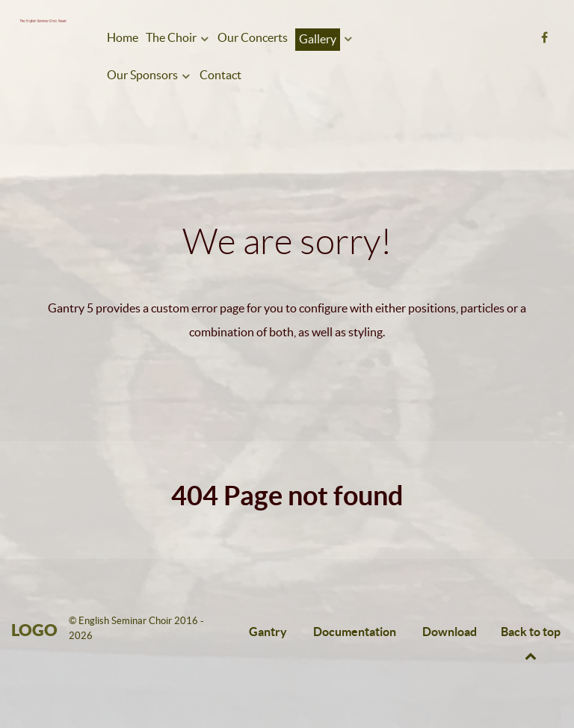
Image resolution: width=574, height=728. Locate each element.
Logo (34, 630)
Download (450, 632)
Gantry (268, 632)
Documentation (355, 632)
